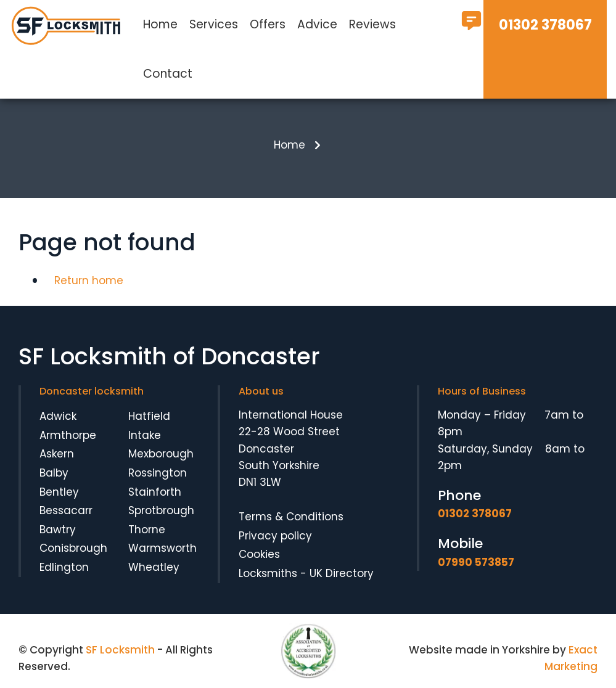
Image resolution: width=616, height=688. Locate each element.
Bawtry (58, 530)
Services (214, 24)
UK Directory (342, 573)
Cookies (259, 554)
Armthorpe (68, 435)
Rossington (158, 473)
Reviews (372, 24)
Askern (57, 454)
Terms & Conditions (291, 517)
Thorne (147, 530)
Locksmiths (268, 573)
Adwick (58, 416)
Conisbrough (73, 548)
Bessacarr (66, 510)
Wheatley (154, 567)
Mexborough (161, 454)
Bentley (59, 492)
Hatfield (149, 416)
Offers (268, 24)
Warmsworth (162, 548)
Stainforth (155, 492)
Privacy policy (275, 536)
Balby (54, 473)
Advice (317, 24)
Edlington (64, 567)
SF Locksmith (120, 650)
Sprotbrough (161, 510)
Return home (89, 281)
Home (160, 24)
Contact (168, 74)
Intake (145, 435)
